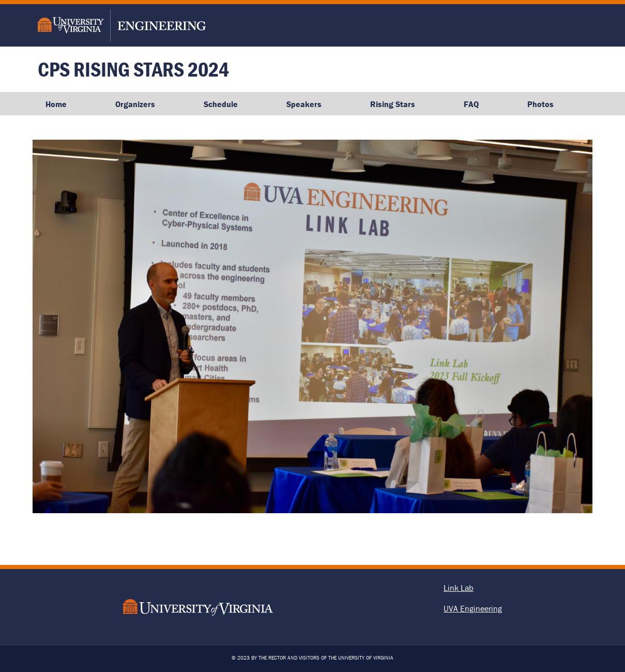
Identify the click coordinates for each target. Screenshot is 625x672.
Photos (540, 104)
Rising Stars (393, 104)
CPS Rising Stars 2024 (133, 69)
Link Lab (459, 588)
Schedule (221, 104)
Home (56, 104)
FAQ (471, 104)
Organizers (135, 104)
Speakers (304, 104)
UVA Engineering (473, 608)
